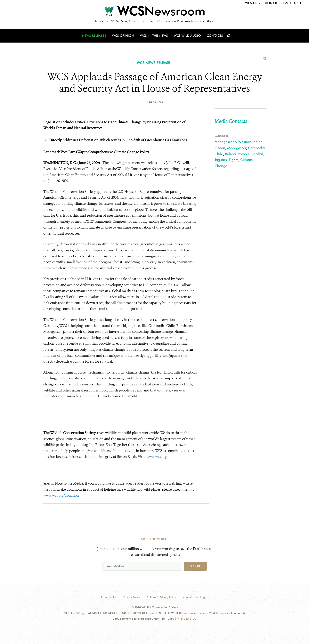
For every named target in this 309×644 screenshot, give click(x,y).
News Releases (94, 36)
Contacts (215, 36)
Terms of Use (109, 597)
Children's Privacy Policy (161, 597)
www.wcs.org (157, 457)
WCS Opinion (123, 36)
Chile (219, 154)
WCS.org (253, 3)
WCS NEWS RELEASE (153, 63)
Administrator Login (195, 597)
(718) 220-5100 (186, 619)
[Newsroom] (154, 12)
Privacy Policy (132, 597)
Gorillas (257, 154)
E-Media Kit (292, 3)
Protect (243, 154)
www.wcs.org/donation (61, 495)
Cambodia (256, 148)
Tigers (234, 160)
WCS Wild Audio (187, 36)
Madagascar (237, 148)
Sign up (195, 566)
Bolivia (230, 154)
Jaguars (221, 160)
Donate (271, 3)
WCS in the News (154, 36)
